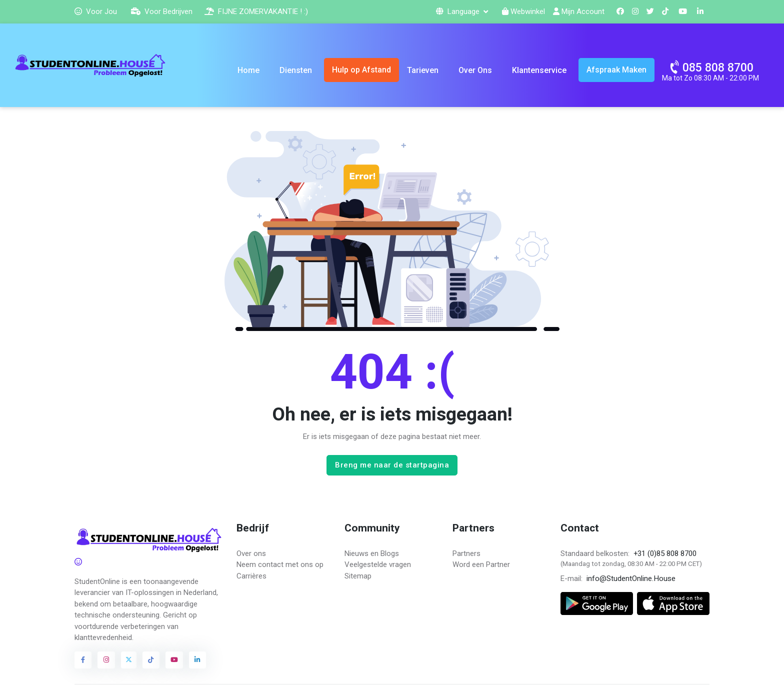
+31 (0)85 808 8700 (665, 553)
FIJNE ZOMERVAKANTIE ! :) (256, 11)
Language (459, 11)
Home (248, 70)
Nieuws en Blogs (372, 553)
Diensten (296, 70)
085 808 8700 (711, 67)
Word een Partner (481, 564)
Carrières (251, 576)
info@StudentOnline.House (631, 578)
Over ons (251, 553)
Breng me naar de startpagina (392, 465)
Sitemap (358, 576)
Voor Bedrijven (162, 11)
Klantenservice (539, 70)
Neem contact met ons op (280, 564)
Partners (466, 553)
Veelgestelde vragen (378, 564)
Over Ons (475, 70)
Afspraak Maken (616, 70)
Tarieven (423, 70)
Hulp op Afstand (361, 70)
